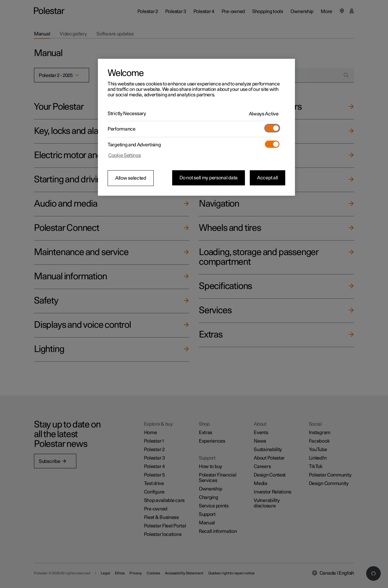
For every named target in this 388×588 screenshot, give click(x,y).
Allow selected (131, 178)
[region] (196, 127)
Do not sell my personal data (209, 178)
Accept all (268, 178)
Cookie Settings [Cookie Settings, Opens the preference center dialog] (125, 155)
